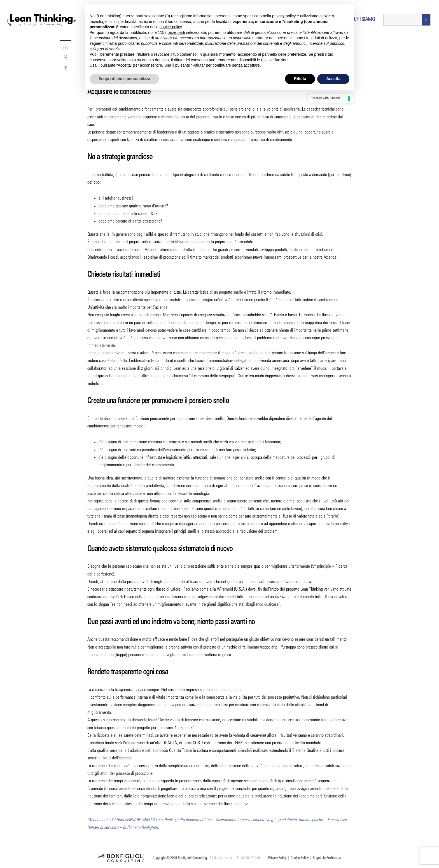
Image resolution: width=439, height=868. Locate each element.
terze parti (176, 32)
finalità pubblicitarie (122, 43)
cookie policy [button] (171, 27)
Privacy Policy (277, 858)
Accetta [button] (333, 79)
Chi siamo (365, 20)
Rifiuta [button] (300, 79)
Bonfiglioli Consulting (192, 858)
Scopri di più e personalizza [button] (124, 79)
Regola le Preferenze (327, 858)
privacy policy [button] (284, 16)
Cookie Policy (300, 858)
